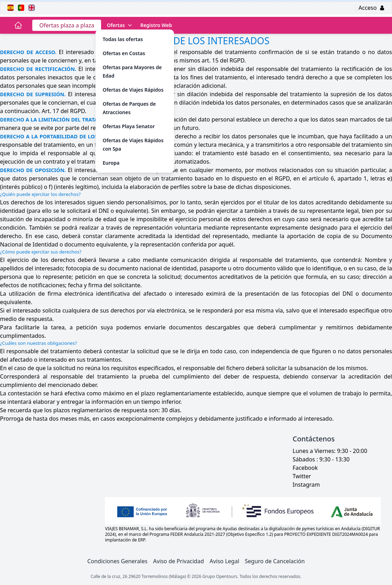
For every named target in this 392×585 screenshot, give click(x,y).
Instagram (306, 485)
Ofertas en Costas (124, 53)
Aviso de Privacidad (178, 561)
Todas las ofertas (123, 39)
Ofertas (120, 25)
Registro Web (156, 25)
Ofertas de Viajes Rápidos (133, 90)
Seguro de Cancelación (275, 561)
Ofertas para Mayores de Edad (132, 71)
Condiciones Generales (118, 561)
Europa (111, 163)
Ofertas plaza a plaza (67, 25)
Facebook (305, 468)
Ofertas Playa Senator (129, 126)
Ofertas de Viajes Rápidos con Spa (133, 144)
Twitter (302, 476)
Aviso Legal (224, 561)
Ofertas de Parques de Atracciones (129, 108)
